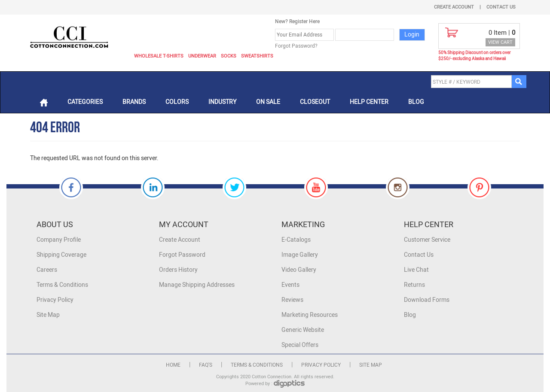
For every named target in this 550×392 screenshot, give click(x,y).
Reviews (292, 300)
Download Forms (427, 300)
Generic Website (303, 330)
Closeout (315, 102)
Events (290, 285)
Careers (47, 270)
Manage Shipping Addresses (197, 285)
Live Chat (416, 270)
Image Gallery (300, 255)
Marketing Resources (310, 315)
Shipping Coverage (61, 255)
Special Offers (300, 345)
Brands (134, 102)
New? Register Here (297, 21)
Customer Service (427, 240)
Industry (222, 102)
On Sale (268, 102)
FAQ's (206, 365)
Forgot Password (182, 255)
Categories (85, 102)
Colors (177, 102)
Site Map (48, 315)
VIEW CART (500, 42)
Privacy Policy (55, 300)
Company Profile (59, 240)
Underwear (202, 56)
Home (173, 365)
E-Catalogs (296, 240)
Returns (414, 285)
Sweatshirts (257, 56)
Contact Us (501, 7)
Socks (229, 56)
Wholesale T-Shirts (159, 56)
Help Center (369, 102)
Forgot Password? (296, 46)
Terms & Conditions (62, 285)
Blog (416, 102)
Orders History (178, 270)
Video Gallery (299, 270)
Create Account (454, 7)
